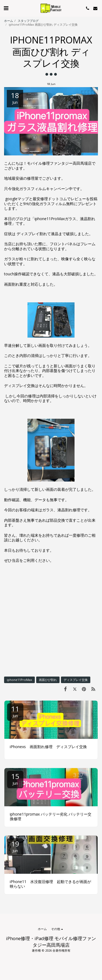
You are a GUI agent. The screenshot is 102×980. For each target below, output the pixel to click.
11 (15, 711)
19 (15, 846)
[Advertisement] (51, 620)
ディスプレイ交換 (76, 680)
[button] (6, 8)
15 (15, 779)
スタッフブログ (28, 21)
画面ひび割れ (48, 680)
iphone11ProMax (19, 680)
